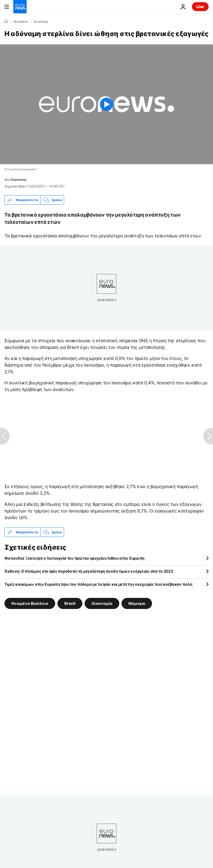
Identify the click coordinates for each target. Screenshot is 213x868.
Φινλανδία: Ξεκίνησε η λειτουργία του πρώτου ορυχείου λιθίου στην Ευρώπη (74, 558)
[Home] (6, 21)
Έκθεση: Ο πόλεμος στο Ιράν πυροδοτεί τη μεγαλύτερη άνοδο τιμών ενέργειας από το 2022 (89, 571)
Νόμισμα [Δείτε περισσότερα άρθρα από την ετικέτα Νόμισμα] (137, 603)
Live (200, 7)
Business (21, 22)
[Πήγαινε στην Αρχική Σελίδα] (20, 7)
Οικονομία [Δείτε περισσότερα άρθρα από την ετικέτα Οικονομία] (102, 603)
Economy (41, 22)
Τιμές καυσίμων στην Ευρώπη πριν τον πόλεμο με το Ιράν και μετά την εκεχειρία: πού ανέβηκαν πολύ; (99, 584)
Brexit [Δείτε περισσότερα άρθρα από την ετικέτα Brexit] (70, 603)
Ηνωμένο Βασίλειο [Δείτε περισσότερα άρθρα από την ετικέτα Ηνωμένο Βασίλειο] (30, 603)
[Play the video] (106, 104)
